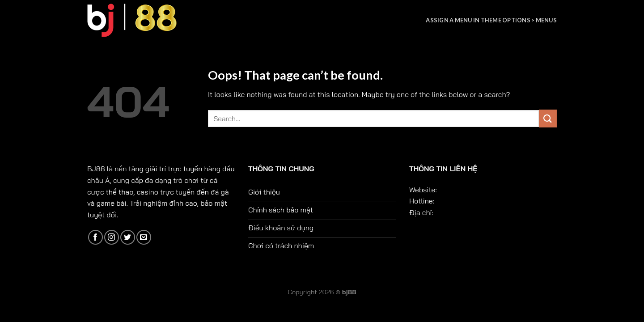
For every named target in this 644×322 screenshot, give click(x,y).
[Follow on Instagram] (112, 237)
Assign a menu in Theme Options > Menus (491, 20)
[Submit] (548, 118)
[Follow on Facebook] (95, 237)
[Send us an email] (144, 237)
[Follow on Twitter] (128, 237)
